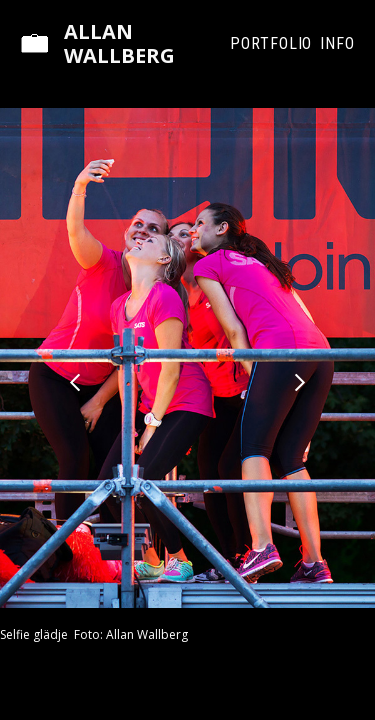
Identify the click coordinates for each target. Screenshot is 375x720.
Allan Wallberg (119, 44)
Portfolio (271, 43)
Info (337, 43)
